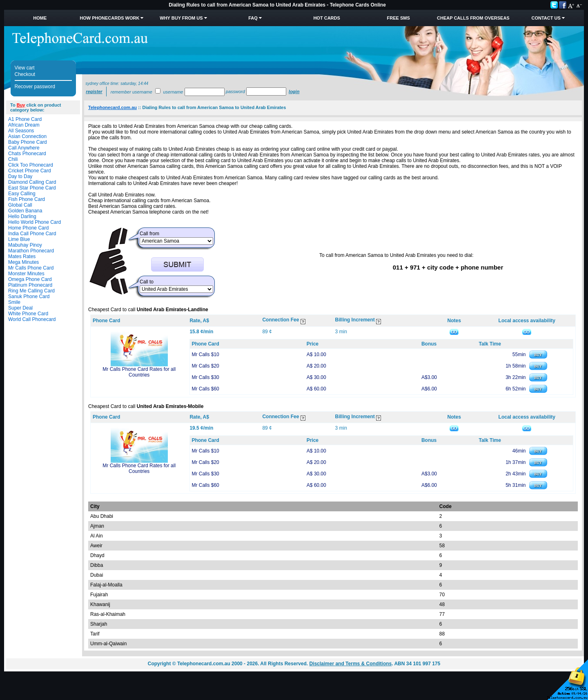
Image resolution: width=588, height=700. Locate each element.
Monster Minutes (26, 274)
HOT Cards (326, 18)
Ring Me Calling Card (31, 291)
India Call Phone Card (32, 234)
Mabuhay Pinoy (25, 245)
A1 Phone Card (25, 119)
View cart (25, 68)
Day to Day (20, 176)
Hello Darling (22, 216)
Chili (13, 159)
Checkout (25, 74)
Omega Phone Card (30, 279)
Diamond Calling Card (32, 182)
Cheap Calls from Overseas (473, 18)
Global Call (20, 205)
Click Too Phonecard (31, 165)
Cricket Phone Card (30, 171)
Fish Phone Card (27, 199)
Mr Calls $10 (205, 354)
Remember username (131, 92)
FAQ (253, 18)
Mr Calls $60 (205, 389)
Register (94, 91)
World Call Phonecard (32, 319)
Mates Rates (22, 256)
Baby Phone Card (28, 142)
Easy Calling (22, 194)
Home (40, 18)
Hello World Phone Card (35, 222)
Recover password (35, 87)
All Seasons (21, 131)
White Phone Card (28, 314)
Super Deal (20, 308)
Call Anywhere (24, 148)
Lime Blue (19, 239)
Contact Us (546, 18)
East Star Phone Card (32, 188)
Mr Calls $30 (205, 377)
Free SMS (399, 18)
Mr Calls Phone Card (31, 268)
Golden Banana (25, 211)
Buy (21, 105)
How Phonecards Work (109, 18)
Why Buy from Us (181, 18)
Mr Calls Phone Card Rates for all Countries (139, 372)
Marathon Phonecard (31, 251)
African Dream (24, 125)
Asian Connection (27, 136)
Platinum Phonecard (30, 285)
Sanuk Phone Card (29, 296)
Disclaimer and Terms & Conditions (350, 664)
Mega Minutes (23, 262)
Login (294, 91)
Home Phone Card (28, 228)
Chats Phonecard (27, 154)
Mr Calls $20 (205, 366)
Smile (14, 302)
